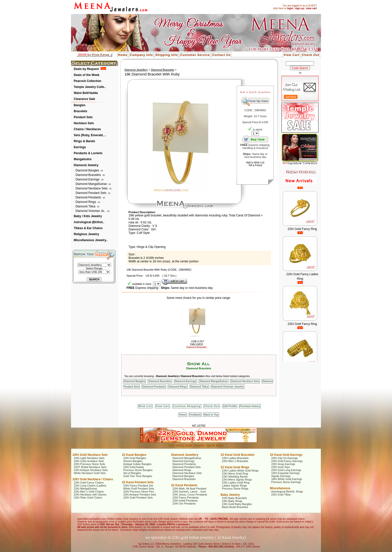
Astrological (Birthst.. (89, 222)
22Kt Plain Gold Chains (88, 498)
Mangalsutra (83, 159)
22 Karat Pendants (184, 485)
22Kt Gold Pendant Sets (138, 498)
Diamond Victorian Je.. (91, 211)
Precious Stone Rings (235, 489)
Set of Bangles (132, 473)
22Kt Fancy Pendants (186, 498)
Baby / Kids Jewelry (88, 216)
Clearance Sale (84, 99)
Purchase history (250, 406)
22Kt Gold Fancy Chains (89, 483)
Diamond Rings (86, 202)
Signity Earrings (281, 476)
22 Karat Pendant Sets (138, 482)
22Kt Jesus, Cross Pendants (190, 495)
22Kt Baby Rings (232, 501)
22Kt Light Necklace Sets (89, 458)
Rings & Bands (84, 141)
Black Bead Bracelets (235, 507)
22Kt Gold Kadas (134, 467)
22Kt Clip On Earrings (284, 458)
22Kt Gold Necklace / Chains (93, 479)
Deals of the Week (86, 75)
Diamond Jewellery (136, 70)
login (290, 8)
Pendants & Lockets (88, 153)
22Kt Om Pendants (184, 504)
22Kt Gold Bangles (135, 458)
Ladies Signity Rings (234, 486)
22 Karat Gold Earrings (286, 455)
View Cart (292, 55)
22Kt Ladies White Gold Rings (240, 471)
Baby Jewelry (230, 495)
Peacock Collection (87, 81)
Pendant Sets (83, 117)
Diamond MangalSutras (92, 184)
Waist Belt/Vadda (86, 93)
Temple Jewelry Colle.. (90, 87)
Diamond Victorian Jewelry (227, 387)
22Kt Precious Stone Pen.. (139, 492)
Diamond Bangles (88, 170)
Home (123, 55)
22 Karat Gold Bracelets (238, 455)
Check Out (311, 55)
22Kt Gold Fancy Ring (302, 233)
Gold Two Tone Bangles (138, 476)
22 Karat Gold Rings (235, 467)
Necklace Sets (84, 123)
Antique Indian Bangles (137, 464)
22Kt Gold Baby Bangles (237, 504)
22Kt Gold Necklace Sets (90, 455)
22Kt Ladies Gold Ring (236, 483)
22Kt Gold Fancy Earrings (287, 461)
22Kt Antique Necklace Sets (91, 470)
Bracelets (80, 111)
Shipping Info (166, 55)
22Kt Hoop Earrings (283, 464)
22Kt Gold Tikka (281, 495)
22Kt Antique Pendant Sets (140, 495)
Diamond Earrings (88, 179)
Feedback (195, 415)
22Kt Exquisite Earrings (285, 473)
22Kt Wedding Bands (235, 477)
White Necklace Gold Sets (90, 473)
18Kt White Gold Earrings (287, 479)
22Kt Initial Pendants (185, 501)
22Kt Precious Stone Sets (89, 464)
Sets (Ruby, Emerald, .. (90, 135)
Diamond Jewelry (86, 165)
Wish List (145, 406)
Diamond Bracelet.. (197, 347)
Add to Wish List (255, 163)
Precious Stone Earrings (286, 482)
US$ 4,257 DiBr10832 (197, 343)
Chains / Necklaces (87, 129)
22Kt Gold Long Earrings (286, 470)
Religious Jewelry (86, 234)
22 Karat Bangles (134, 455)
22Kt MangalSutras (85, 489)
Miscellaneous (280, 488)
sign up (299, 8)
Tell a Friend (255, 165)
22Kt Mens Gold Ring (235, 474)
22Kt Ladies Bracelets (235, 458)
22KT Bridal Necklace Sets (90, 467)
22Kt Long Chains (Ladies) (90, 486)
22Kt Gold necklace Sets (89, 461)
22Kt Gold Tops (281, 467)
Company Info (141, 55)
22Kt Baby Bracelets (234, 498)
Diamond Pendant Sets (91, 193)
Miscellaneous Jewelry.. (91, 240)
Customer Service (195, 55)
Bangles (80, 105)
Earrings (80, 147)
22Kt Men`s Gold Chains (89, 492)
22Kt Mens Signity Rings (237, 480)
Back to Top (211, 415)
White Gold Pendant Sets (139, 489)
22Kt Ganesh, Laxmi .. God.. (190, 492)
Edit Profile (230, 406)
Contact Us (221, 55)
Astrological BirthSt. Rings (287, 492)
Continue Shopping (187, 406)
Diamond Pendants (89, 197)
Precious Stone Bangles (138, 470)
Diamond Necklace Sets (92, 188)
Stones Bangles (133, 461)
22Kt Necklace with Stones (90, 495)
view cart (311, 8)
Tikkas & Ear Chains (88, 228)
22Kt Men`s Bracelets (235, 461)
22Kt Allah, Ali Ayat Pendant (189, 489)
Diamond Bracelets (89, 175)
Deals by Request (86, 69)
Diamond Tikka (86, 206)
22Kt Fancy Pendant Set (138, 486)
